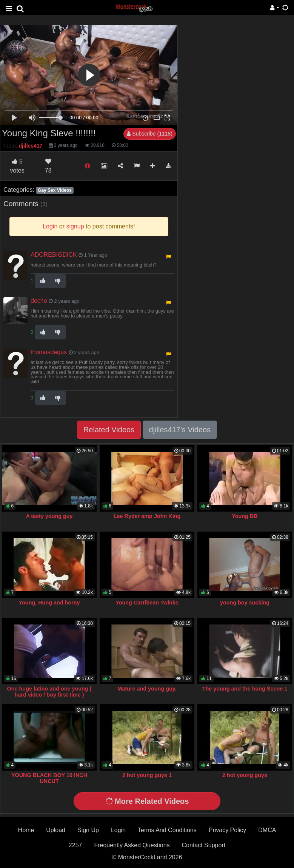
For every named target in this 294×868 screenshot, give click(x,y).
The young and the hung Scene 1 (245, 689)
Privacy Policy (228, 830)
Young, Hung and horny (49, 603)
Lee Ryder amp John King (147, 516)
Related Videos (109, 430)
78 (48, 166)
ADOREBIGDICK (54, 255)
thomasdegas (49, 352)
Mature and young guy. (147, 689)
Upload (56, 830)
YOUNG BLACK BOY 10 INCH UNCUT (49, 778)
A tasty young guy (49, 516)
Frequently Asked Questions (132, 845)
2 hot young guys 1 (147, 775)
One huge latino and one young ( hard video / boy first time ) (49, 692)
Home (26, 830)
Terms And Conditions (167, 830)
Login (118, 830)
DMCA (267, 830)
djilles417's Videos (180, 430)
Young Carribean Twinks (147, 603)
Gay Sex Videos (55, 190)
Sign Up (88, 830)
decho (39, 301)
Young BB (245, 516)
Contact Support (204, 845)
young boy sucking (245, 603)
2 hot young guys (245, 775)
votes (17, 166)
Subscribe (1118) (150, 134)
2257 (75, 845)
